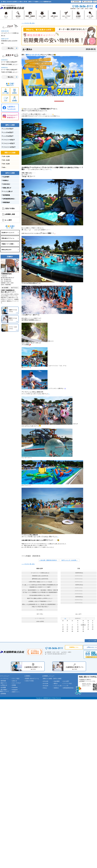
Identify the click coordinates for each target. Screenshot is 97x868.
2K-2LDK (46, 683)
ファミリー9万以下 (9, 143)
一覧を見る (10, 48)
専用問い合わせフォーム (32, 679)
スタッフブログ (66, 15)
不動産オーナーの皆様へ (8, 244)
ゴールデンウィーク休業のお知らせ (40, 573)
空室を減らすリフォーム (8, 238)
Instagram (15, 690)
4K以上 (45, 688)
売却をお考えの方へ (7, 250)
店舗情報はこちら (74, 647)
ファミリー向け (68, 683)
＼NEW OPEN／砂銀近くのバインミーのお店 (40, 582)
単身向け (6, 180)
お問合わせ (4, 685)
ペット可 (66, 686)
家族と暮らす (7, 188)
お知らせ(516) (40, 621)
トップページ (5, 679)
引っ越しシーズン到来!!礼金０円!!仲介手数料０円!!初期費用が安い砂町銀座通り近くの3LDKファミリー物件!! (40, 586)
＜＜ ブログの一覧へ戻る (28, 23)
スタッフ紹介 (42, 15)
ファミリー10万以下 (9, 147)
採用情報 (3, 694)
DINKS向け (7, 184)
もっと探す (8, 220)
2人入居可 (66, 681)
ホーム (6, 15)
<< (65, 618)
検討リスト (4, 683)
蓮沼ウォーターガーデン (33, 55)
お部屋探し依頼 (10, 214)
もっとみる (40, 610)
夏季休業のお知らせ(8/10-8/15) (40, 579)
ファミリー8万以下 (9, 140)
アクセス (15, 288)
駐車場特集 (7, 195)
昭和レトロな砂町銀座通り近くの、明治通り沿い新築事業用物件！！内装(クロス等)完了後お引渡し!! (40, 606)
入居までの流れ (10, 208)
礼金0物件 (6, 177)
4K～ (5, 167)
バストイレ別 (58, 686)
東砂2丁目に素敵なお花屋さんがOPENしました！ (40, 598)
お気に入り (87, 2)
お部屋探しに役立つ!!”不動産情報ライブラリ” (40, 601)
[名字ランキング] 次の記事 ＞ (69, 560)
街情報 (14, 685)
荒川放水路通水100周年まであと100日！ (40, 595)
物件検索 (18, 15)
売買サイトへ (16, 692)
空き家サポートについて (8, 233)
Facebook (15, 687)
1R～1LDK (6, 156)
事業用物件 (7, 202)
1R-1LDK (46, 681)
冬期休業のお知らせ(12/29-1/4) (40, 576)
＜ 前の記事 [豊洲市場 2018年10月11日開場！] (49, 560)
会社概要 (78, 15)
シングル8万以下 (8, 132)
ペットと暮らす (8, 191)
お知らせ (15, 681)
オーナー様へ (90, 15)
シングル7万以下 (8, 129)
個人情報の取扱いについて (4, 690)
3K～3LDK (6, 164)
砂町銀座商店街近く (9, 199)
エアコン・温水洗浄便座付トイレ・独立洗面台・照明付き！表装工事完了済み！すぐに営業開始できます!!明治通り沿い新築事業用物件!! (40, 591)
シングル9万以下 (8, 136)
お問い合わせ (54, 15)
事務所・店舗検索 (30, 15)
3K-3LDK (46, 686)
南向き (56, 683)
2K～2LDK (6, 160)
